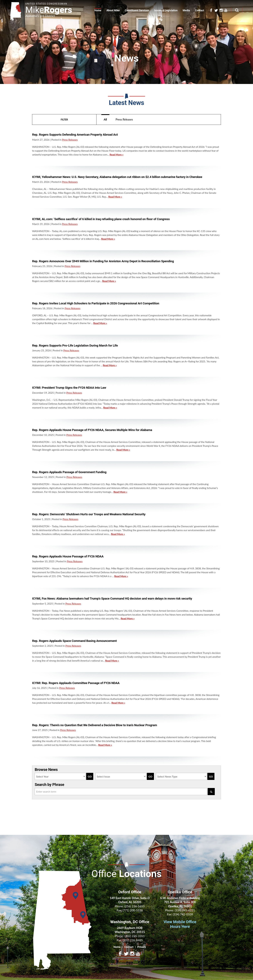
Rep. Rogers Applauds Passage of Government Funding (69, 472)
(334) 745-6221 (185, 910)
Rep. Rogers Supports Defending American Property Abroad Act (75, 135)
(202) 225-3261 (134, 936)
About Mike (113, 10)
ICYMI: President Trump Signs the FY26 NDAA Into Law (69, 388)
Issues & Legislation (166, 10)
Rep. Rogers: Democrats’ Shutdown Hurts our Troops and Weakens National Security (89, 514)
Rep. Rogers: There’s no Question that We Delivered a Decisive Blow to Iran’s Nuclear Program (95, 725)
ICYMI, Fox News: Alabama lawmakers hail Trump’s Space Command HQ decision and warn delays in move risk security (112, 599)
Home (98, 10)
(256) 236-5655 (134, 906)
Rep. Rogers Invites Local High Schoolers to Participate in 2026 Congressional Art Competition (96, 303)
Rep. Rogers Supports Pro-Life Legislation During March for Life (75, 345)
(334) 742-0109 (183, 914)
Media (186, 10)
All (105, 119)
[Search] (211, 792)
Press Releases (124, 119)
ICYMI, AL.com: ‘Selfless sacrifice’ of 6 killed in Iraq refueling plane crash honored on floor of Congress (101, 219)
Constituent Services (137, 10)
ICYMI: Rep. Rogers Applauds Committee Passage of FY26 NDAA (76, 683)
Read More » (116, 154)
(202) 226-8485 (133, 940)
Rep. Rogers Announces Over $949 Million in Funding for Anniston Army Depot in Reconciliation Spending (103, 261)
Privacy (142, 947)
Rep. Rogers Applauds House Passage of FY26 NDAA (68, 556)
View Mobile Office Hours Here (180, 924)
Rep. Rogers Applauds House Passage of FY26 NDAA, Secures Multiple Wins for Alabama (92, 430)
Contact (200, 10)
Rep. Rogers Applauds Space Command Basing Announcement (74, 641)
